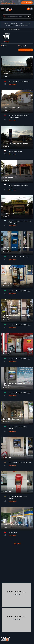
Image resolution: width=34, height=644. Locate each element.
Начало (6, 23)
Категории (14, 23)
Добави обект (27, 3)
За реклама (9, 26)
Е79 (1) (4, 46)
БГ (28, 9)
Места (21, 23)
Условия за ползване (22, 26)
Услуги (28, 23)
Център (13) (23, 46)
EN (31, 9)
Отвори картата (26, 50)
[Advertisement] (17, 565)
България (13, 29)
